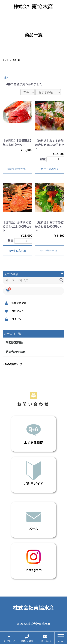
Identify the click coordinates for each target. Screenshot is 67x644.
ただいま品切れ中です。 (17, 169)
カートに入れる (50, 169)
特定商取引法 (13, 364)
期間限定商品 (14, 342)
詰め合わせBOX (16, 352)
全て (7, 77)
